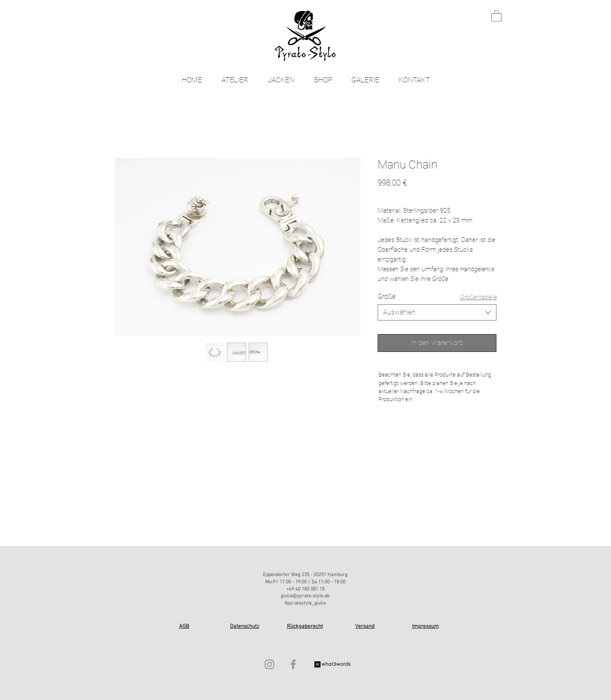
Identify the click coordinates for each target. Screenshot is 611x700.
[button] (496, 15)
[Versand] (366, 627)
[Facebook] (293, 664)
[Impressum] (426, 627)
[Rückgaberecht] (305, 627)
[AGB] (185, 627)
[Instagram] (269, 664)
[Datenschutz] (245, 627)
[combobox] (437, 312)
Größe (387, 297)
